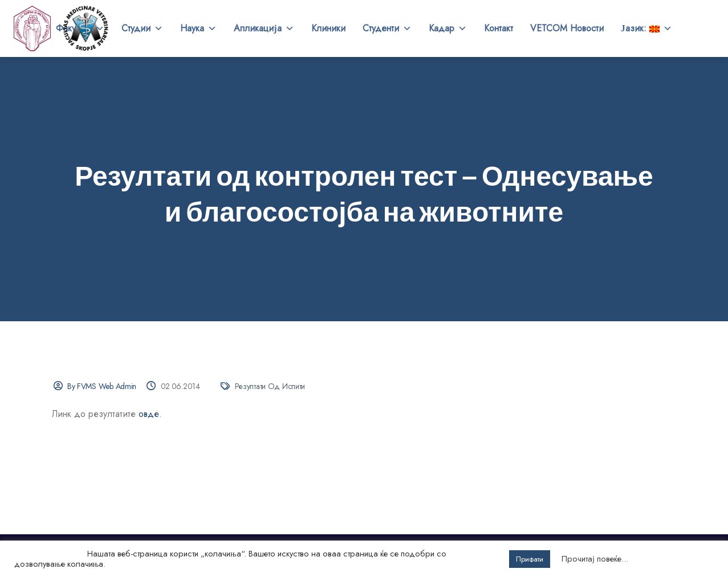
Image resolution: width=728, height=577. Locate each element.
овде (149, 414)
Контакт (499, 28)
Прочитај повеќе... (595, 559)
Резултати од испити (270, 386)
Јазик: (646, 28)
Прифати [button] (530, 559)
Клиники (328, 28)
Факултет (80, 28)
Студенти (387, 28)
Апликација (264, 28)
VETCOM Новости (567, 28)
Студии (142, 28)
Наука (198, 28)
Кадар (448, 28)
